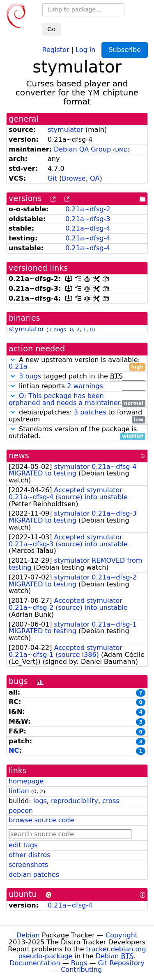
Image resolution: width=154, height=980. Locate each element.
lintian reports (77, 386)
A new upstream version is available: (77, 364)
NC (14, 750)
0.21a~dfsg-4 (88, 228)
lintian (19, 791)
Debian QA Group (82, 149)
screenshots (28, 865)
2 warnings (85, 386)
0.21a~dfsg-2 (88, 209)
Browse (74, 178)
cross (111, 801)
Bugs (79, 963)
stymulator (66, 130)
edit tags (23, 845)
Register (56, 49)
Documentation (35, 963)
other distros (29, 855)
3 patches (90, 412)
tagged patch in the (77, 377)
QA (95, 178)
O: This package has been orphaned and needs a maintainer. (65, 399)
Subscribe (125, 50)
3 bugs (57, 329)
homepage (26, 781)
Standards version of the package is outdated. (77, 433)
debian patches (34, 875)
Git (52, 178)
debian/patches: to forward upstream (77, 416)
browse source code (41, 820)
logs (40, 801)
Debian (28, 935)
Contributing (81, 970)
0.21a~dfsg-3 (88, 219)
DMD (121, 150)
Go (52, 29)
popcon (21, 811)
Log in (85, 49)
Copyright (122, 935)
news (19, 456)
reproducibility (75, 801)
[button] (13, 360)
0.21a (18, 366)
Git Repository (121, 963)
